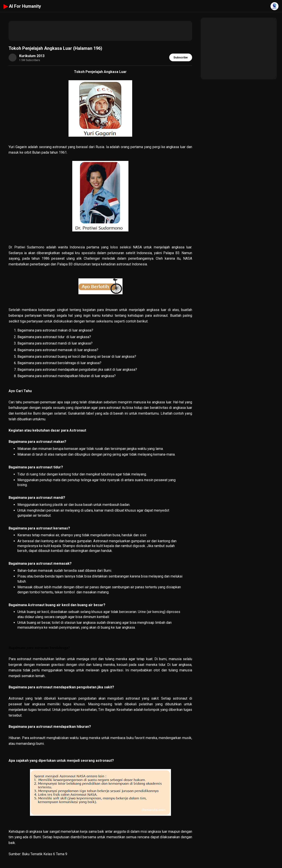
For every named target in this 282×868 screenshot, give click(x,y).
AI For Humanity (22, 6)
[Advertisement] (100, 31)
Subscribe (181, 57)
